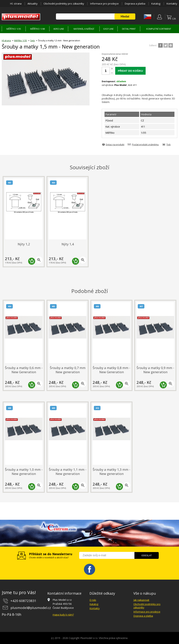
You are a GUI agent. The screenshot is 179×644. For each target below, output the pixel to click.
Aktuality (33, 3)
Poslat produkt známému (145, 144)
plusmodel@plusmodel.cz (31, 608)
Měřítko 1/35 (21, 41)
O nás (93, 600)
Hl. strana (16, 3)
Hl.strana (6, 41)
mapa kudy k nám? (63, 615)
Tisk (169, 144)
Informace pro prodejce (104, 3)
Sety (33, 41)
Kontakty (172, 3)
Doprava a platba (135, 3)
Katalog (156, 3)
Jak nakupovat (141, 600)
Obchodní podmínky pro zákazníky (64, 3)
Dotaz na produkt (115, 144)
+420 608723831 (23, 601)
